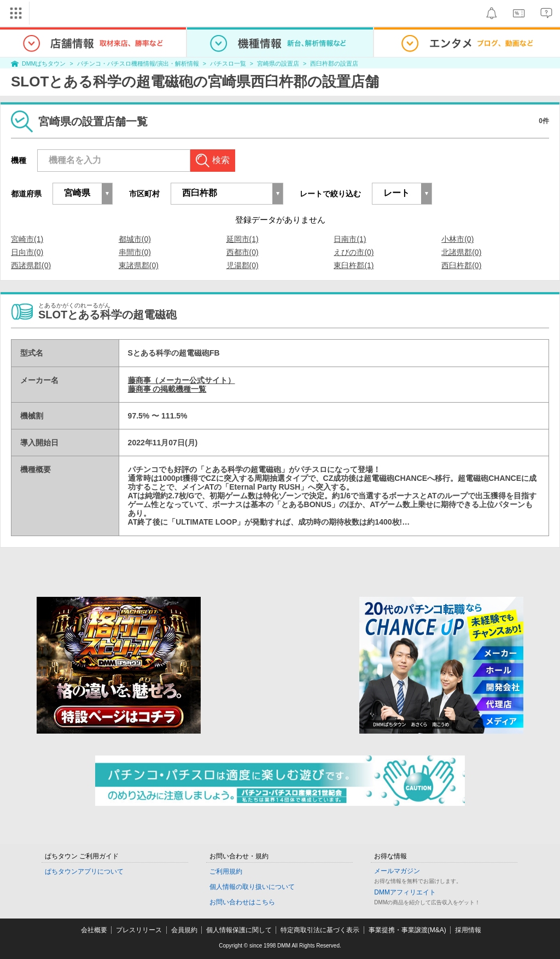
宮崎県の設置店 (278, 63)
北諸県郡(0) (461, 252)
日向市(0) (27, 252)
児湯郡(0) (243, 265)
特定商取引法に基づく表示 (320, 930)
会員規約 (184, 930)
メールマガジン (397, 871)
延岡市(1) (243, 239)
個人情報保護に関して (239, 930)
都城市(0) (135, 239)
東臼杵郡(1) (354, 265)
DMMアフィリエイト (405, 892)
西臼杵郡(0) (461, 265)
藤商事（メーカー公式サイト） (182, 380)
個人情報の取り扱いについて (252, 887)
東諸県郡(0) (139, 265)
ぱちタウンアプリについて (84, 871)
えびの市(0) (354, 252)
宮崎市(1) (27, 239)
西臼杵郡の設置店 (334, 63)
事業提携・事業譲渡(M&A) (407, 930)
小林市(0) (457, 239)
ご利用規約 (226, 871)
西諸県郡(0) (31, 265)
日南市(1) (350, 239)
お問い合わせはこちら (242, 902)
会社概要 (94, 930)
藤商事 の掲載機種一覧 (167, 389)
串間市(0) (135, 252)
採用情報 (468, 930)
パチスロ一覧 (228, 63)
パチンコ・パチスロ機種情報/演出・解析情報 (138, 63)
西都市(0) (243, 252)
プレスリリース (139, 930)
